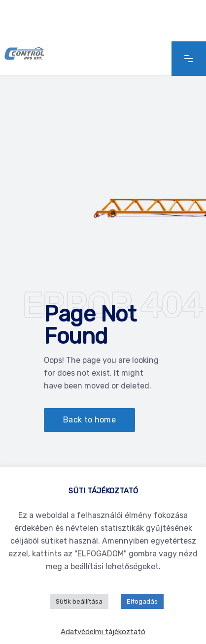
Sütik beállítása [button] (79, 601)
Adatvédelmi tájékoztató (103, 632)
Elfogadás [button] (142, 601)
